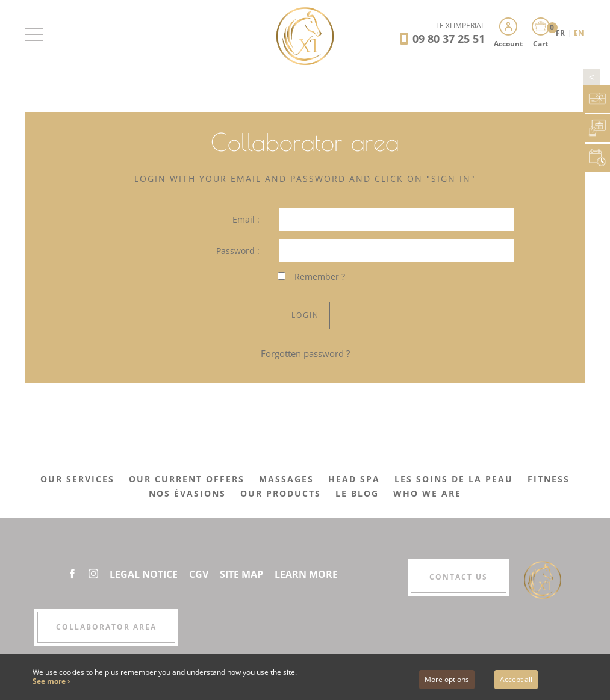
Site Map (241, 574)
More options (447, 679)
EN (579, 33)
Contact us (459, 577)
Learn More (306, 574)
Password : (238, 251)
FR (561, 33)
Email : (246, 219)
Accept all (516, 679)
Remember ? (320, 277)
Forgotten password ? (305, 353)
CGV (199, 574)
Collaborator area (106, 627)
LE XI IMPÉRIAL (460, 26)
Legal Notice (144, 574)
